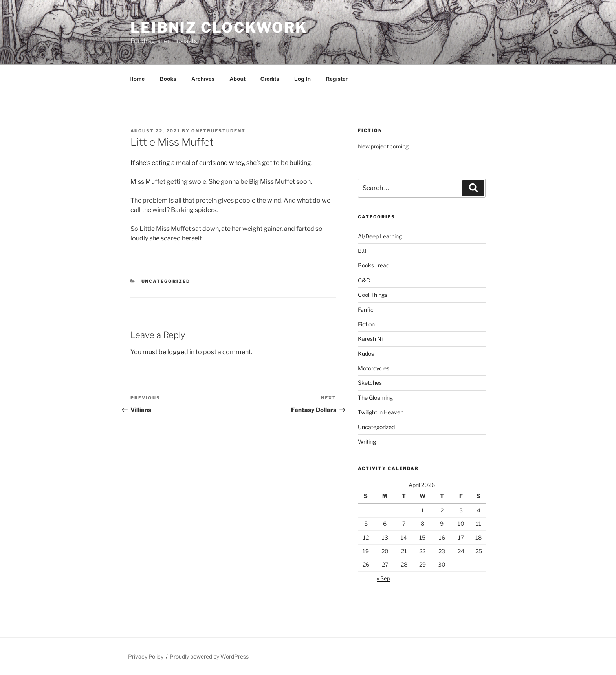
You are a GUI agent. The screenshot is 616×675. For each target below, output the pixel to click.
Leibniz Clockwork (219, 27)
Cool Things (373, 295)
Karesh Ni (370, 339)
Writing (367, 442)
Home (137, 79)
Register (337, 79)
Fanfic (366, 310)
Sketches (370, 383)
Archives (203, 79)
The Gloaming (375, 398)
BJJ (362, 251)
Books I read (374, 265)
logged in (181, 352)
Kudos (366, 354)
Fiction (366, 324)
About (237, 79)
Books (168, 79)
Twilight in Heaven (381, 412)
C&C (364, 280)
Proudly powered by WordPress (209, 656)
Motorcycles (374, 368)
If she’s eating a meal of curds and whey (187, 163)
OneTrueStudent (218, 131)
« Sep (383, 578)
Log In (302, 79)
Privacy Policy (146, 656)
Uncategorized (166, 281)
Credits (270, 79)
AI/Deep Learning (380, 236)
